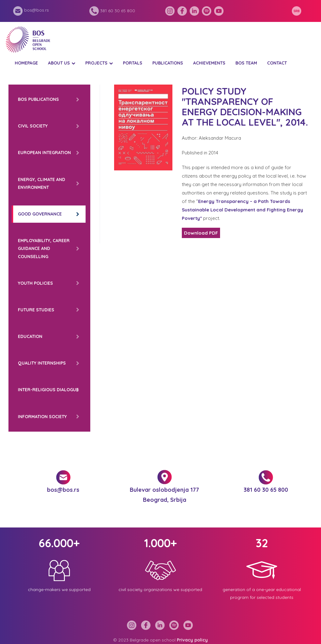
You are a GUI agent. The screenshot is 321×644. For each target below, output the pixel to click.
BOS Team (246, 63)
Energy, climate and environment (42, 183)
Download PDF (201, 233)
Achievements (209, 63)
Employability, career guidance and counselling (44, 248)
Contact (277, 63)
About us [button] (59, 63)
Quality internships (42, 363)
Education (30, 336)
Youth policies (35, 283)
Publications (168, 63)
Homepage (26, 63)
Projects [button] (96, 63)
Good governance (40, 214)
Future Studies (36, 310)
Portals (133, 63)
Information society (42, 417)
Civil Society (33, 126)
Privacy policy (192, 640)
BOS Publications (38, 99)
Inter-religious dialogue (48, 390)
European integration (44, 153)
